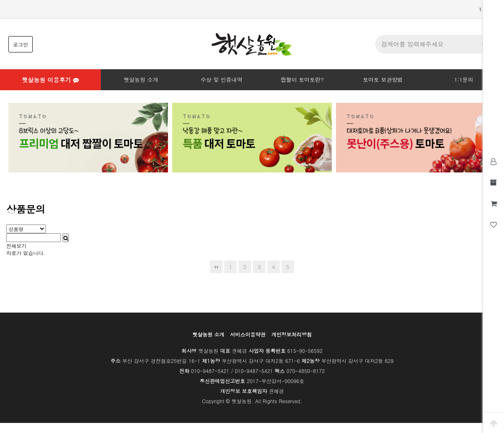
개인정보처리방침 (291, 334)
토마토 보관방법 (383, 80)
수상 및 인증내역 (222, 80)
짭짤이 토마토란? (302, 80)
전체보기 (16, 246)
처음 (216, 267)
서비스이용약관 (248, 334)
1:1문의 (464, 80)
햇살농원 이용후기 (50, 80)
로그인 (21, 44)
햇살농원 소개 (141, 80)
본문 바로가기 (0, 0)
